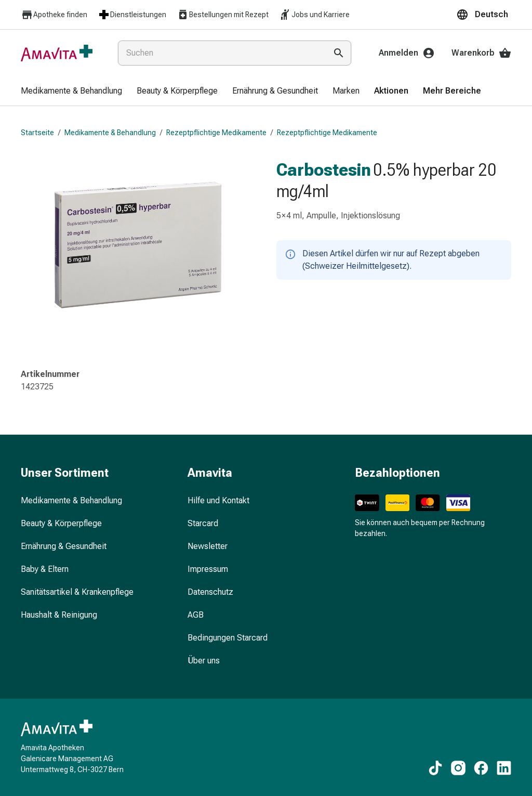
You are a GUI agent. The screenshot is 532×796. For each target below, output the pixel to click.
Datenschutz (210, 592)
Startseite (37, 133)
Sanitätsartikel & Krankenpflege (77, 592)
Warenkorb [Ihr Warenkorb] (481, 53)
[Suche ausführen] (339, 53)
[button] (484, 15)
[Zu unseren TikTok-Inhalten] (435, 768)
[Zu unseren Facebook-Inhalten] (481, 768)
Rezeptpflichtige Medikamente (216, 133)
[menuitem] (71, 92)
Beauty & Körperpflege (61, 523)
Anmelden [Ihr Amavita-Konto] (407, 53)
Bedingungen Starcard (228, 638)
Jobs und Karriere (314, 15)
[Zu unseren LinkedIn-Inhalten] (504, 768)
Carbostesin (324, 169)
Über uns (204, 661)
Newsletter (208, 546)
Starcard (203, 523)
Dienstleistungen (132, 15)
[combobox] (220, 53)
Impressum (208, 569)
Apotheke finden (54, 15)
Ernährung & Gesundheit (64, 546)
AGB (196, 615)
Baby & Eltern (45, 569)
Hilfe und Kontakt (218, 500)
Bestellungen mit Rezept (223, 15)
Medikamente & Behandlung (110, 133)
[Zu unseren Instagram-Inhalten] (458, 768)
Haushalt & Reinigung (59, 615)
